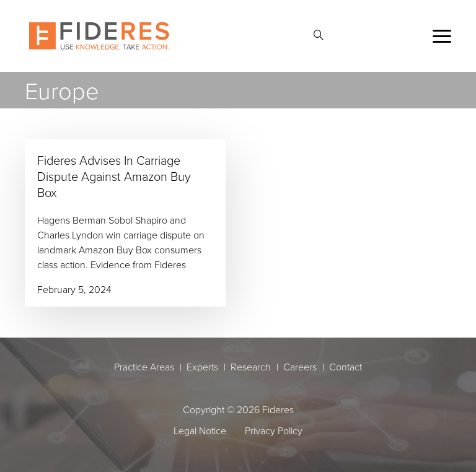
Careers (300, 367)
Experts (202, 367)
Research (251, 367)
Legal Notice (200, 430)
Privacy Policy (274, 430)
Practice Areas (144, 367)
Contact (346, 367)
